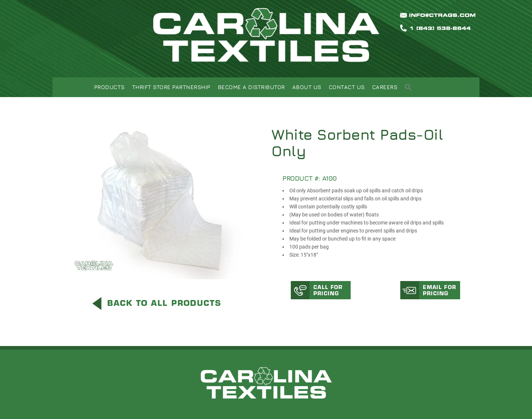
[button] (408, 88)
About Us (307, 87)
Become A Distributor (251, 87)
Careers (385, 87)
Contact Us (347, 87)
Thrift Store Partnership (171, 87)
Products (109, 87)
